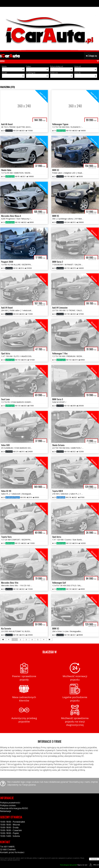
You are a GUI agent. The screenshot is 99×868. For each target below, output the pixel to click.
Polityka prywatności (10, 803)
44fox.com (94, 865)
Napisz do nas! (74, 865)
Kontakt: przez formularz (12, 852)
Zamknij (94, 859)
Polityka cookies (8, 805)
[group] (49, 26)
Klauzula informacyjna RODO (14, 808)
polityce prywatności (14, 860)
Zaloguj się (91, 56)
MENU (2, 61)
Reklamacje (6, 811)
